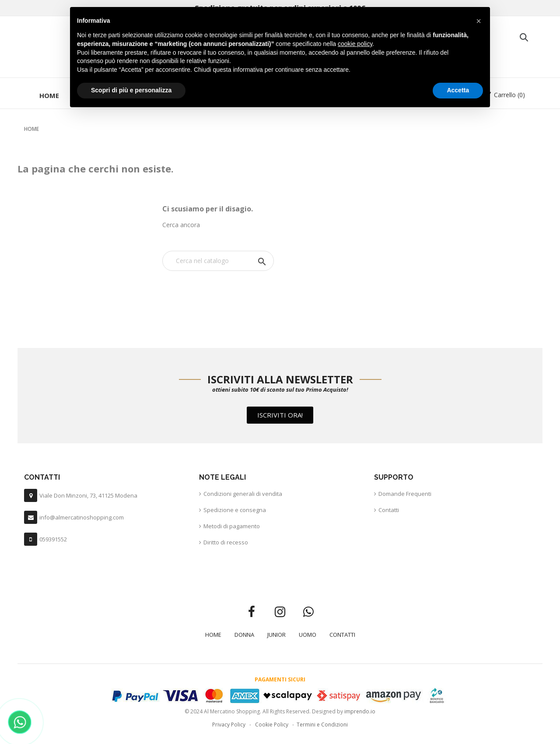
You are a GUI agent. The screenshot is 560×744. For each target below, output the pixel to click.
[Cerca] (218, 261)
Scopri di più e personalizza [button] (131, 90)
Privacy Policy (229, 725)
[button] (280, 415)
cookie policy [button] (355, 44)
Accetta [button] (458, 90)
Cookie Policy (272, 725)
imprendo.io (360, 711)
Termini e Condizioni (322, 725)
